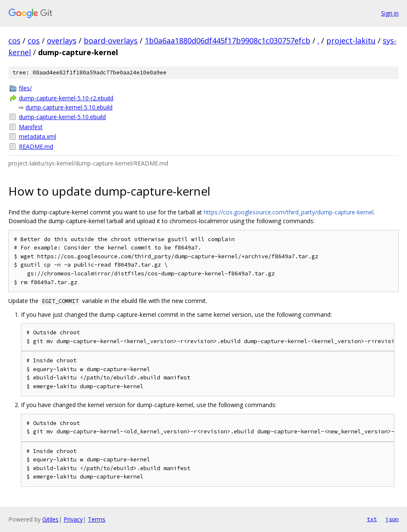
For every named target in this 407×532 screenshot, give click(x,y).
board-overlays (111, 41)
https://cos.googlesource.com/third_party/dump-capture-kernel (289, 212)
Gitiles (50, 519)
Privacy (73, 519)
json (392, 519)
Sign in (390, 13)
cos (14, 41)
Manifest (31, 127)
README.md (36, 146)
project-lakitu (351, 41)
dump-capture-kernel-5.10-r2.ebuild (66, 98)
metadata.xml (37, 136)
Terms (97, 519)
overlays (62, 41)
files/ (25, 88)
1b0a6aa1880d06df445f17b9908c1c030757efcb (228, 41)
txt (372, 519)
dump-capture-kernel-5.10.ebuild (69, 107)
